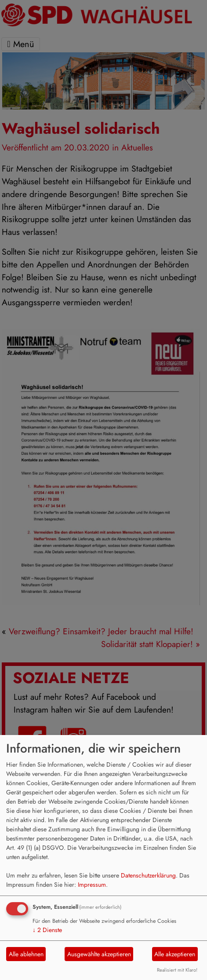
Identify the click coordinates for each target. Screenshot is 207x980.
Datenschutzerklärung (148, 875)
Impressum (92, 885)
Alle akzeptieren (175, 954)
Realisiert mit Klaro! (177, 970)
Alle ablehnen (26, 954)
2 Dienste (47, 930)
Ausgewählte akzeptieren (99, 954)
